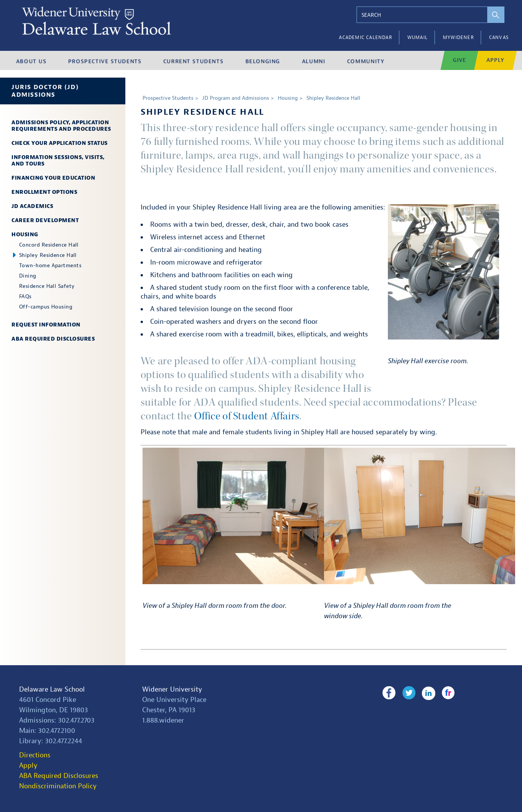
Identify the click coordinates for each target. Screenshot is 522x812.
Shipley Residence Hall (48, 255)
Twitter (408, 693)
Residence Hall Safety (47, 286)
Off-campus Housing (46, 307)
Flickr (447, 693)
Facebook (389, 693)
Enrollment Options (44, 192)
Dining (28, 276)
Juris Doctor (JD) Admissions (45, 91)
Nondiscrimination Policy (58, 786)
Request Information (46, 325)
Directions (35, 755)
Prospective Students (168, 98)
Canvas (499, 37)
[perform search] (494, 15)
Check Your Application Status (60, 143)
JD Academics (32, 206)
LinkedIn (427, 693)
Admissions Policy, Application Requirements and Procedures (61, 126)
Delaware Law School (52, 689)
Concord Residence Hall (49, 245)
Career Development (45, 220)
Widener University (172, 689)
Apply (28, 765)
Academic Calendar (365, 37)
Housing (25, 235)
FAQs (25, 296)
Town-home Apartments (50, 266)
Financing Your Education (53, 178)
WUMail (417, 37)
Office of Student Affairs (248, 416)
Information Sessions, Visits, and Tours (58, 161)
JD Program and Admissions (236, 98)
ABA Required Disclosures (53, 339)
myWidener (458, 37)
